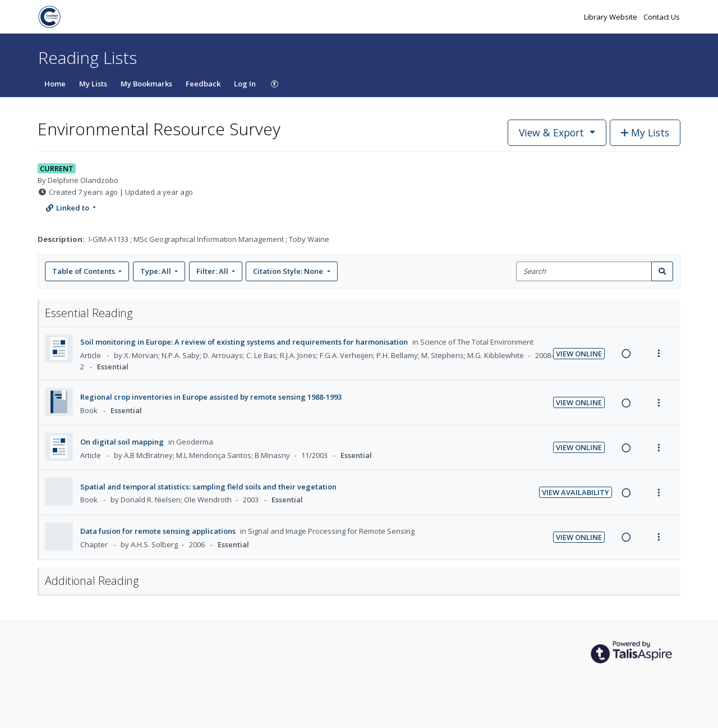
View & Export (553, 132)
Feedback (203, 84)
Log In (245, 84)
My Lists (93, 84)
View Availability (576, 492)
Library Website (611, 17)
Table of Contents (84, 271)
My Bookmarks (146, 84)
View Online (579, 354)
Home (55, 84)
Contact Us (662, 17)
